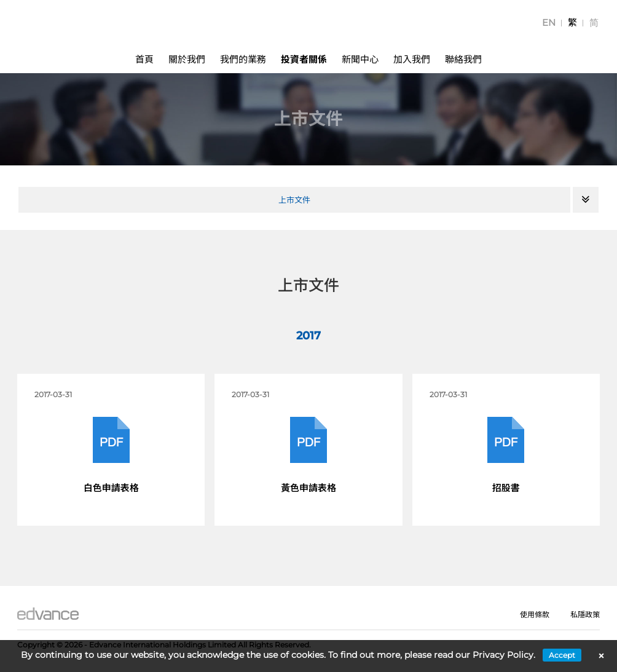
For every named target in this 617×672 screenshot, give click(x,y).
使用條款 (535, 615)
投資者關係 (304, 59)
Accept (562, 655)
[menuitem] (549, 22)
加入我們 (412, 59)
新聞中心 (360, 59)
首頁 (144, 59)
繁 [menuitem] (572, 22)
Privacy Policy (503, 655)
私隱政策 (585, 615)
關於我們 (187, 59)
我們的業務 (243, 59)
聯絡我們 (463, 59)
